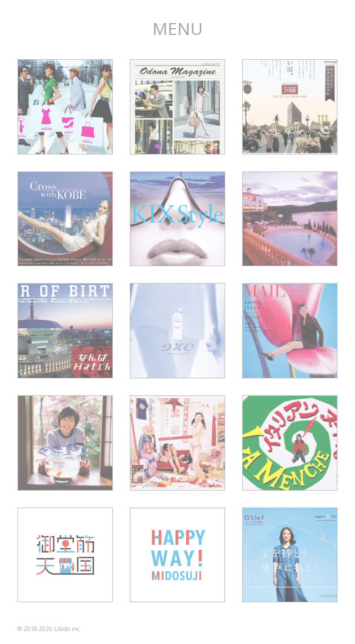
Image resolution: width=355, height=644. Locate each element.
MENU (177, 28)
